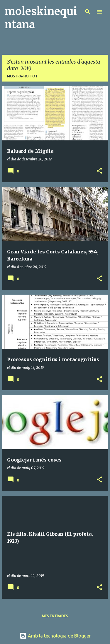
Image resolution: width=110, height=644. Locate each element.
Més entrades (55, 616)
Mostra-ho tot (22, 76)
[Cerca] (88, 12)
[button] (99, 171)
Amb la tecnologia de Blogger (55, 636)
